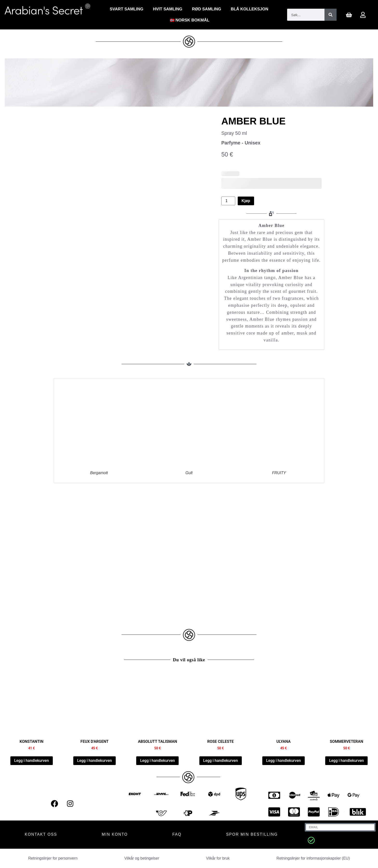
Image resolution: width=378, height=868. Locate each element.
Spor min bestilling (252, 834)
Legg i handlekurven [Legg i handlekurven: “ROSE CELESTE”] (221, 761)
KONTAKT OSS (41, 834)
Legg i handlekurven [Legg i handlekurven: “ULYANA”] (283, 761)
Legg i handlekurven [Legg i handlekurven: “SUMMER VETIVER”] (346, 761)
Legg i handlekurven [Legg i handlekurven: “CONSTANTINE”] (32, 761)
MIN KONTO (115, 834)
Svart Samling (126, 9)
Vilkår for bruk (218, 858)
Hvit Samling (168, 9)
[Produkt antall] (228, 201)
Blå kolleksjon (250, 9)
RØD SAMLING (206, 9)
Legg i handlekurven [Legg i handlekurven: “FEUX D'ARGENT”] (94, 761)
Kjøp (246, 201)
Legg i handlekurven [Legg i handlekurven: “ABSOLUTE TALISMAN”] (157, 761)
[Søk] (331, 15)
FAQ (177, 834)
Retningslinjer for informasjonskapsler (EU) (313, 858)
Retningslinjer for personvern (53, 858)
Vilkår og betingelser (142, 858)
